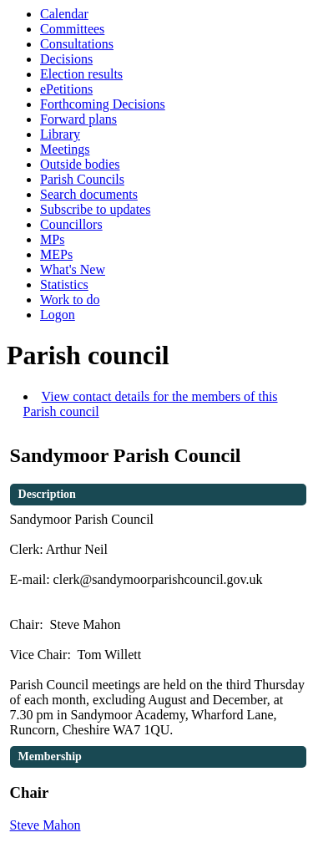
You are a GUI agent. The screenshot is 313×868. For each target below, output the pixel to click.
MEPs (56, 254)
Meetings (65, 149)
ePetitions (66, 89)
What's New (73, 269)
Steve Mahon (45, 825)
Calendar (64, 14)
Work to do (70, 299)
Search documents (89, 194)
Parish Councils (82, 179)
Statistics (64, 284)
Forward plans (78, 119)
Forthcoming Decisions (103, 104)
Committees (72, 29)
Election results (81, 74)
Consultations (77, 44)
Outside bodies (80, 164)
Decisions (66, 59)
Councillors (71, 224)
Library (60, 134)
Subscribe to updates (95, 209)
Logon (58, 315)
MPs (52, 239)
